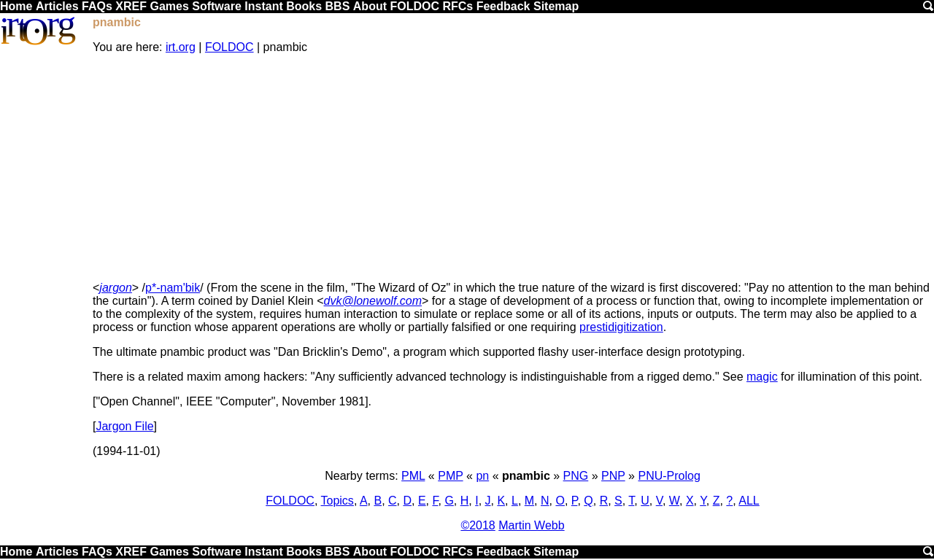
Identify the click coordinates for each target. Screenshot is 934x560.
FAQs (97, 6)
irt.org (181, 47)
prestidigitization (621, 327)
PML (413, 476)
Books (304, 6)
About (370, 6)
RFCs (458, 6)
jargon (115, 288)
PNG (576, 476)
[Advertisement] (513, 168)
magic (762, 377)
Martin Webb (531, 525)
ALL (749, 501)
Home (16, 6)
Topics (337, 501)
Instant (263, 6)
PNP (613, 476)
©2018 (478, 525)
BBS (338, 6)
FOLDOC (414, 6)
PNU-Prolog (669, 476)
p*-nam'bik (173, 288)
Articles (57, 6)
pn (482, 476)
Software (217, 6)
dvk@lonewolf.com (373, 301)
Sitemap (556, 6)
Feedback (503, 6)
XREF (131, 6)
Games (169, 6)
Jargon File (124, 426)
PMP (450, 476)
